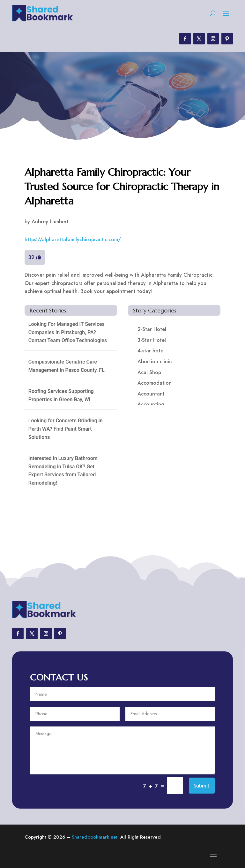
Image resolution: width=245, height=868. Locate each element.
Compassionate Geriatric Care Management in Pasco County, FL (67, 366)
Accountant (151, 394)
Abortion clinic (155, 361)
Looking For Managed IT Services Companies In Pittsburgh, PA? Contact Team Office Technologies (68, 332)
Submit (202, 786)
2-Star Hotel (152, 329)
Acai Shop (149, 372)
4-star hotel (151, 351)
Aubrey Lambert (50, 222)
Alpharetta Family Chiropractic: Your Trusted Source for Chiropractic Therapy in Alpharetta (122, 187)
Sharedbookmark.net (95, 837)
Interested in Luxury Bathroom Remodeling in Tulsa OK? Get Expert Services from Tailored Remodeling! (63, 471)
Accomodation (155, 383)
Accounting (151, 404)
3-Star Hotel (152, 340)
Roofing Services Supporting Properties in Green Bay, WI (61, 395)
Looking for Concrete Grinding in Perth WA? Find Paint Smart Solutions (66, 429)
